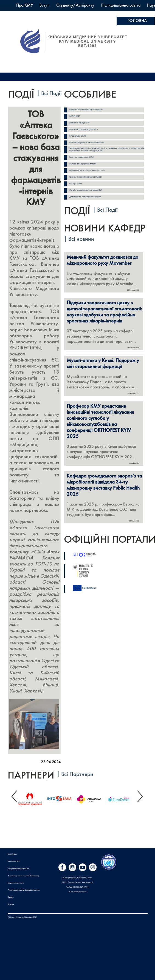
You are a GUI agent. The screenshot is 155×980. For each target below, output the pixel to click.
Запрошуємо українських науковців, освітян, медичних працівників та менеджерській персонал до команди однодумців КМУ (107, 150)
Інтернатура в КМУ (78, 136)
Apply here (137, 48)
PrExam (120, 14)
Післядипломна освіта (121, 5)
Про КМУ (25, 5)
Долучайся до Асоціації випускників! (85, 197)
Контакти (11, 904)
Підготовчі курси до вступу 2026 (84, 130)
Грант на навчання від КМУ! (81, 157)
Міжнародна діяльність (37, 14)
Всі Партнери (77, 775)
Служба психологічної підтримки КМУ (86, 190)
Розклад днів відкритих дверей (83, 164)
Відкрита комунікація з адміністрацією (86, 110)
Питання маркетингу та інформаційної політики (24, 890)
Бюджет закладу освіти (16, 883)
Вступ (45, 5)
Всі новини (81, 239)
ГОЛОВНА (137, 21)
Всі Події (51, 94)
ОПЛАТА (136, 29)
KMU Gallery (12, 854)
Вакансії (11, 897)
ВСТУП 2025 (75, 116)
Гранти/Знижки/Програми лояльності (86, 177)
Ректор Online (76, 184)
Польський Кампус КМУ (86, 14)
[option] (32, 798)
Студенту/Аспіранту (75, 5)
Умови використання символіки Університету (24, 876)
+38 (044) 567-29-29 (80, 887)
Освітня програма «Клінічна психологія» (87, 143)
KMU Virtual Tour (14, 862)
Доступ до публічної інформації (18, 869)
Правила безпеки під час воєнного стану (87, 171)
